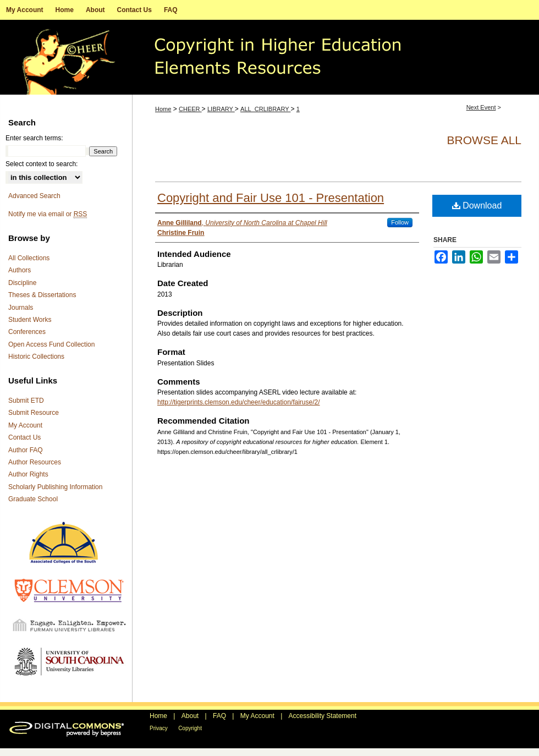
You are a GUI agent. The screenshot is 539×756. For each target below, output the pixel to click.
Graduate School (33, 499)
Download (477, 206)
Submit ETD (26, 401)
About (190, 716)
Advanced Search (34, 196)
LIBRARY (221, 109)
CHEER (190, 109)
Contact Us (24, 437)
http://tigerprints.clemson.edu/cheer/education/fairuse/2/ (239, 402)
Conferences (27, 332)
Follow (400, 222)
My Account (25, 425)
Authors (20, 270)
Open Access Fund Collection (51, 344)
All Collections (29, 258)
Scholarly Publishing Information (55, 487)
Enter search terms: (34, 138)
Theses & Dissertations (42, 295)
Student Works (30, 320)
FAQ (219, 716)
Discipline (22, 283)
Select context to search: (42, 164)
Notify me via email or (48, 214)
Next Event (481, 107)
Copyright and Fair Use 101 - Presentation (271, 198)
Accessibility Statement (323, 716)
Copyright (190, 728)
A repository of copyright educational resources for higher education (269, 57)
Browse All (484, 140)
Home (163, 109)
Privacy (159, 728)
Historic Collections (36, 357)
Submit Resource (34, 413)
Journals (21, 308)
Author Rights (28, 474)
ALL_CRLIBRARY (265, 109)
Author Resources (35, 462)
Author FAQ (26, 450)
